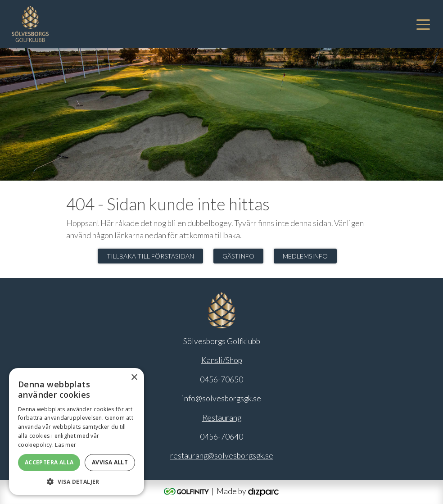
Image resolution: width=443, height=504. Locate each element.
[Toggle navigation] (423, 24)
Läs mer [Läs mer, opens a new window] (66, 445)
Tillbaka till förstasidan (150, 256)
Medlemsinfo (305, 256)
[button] (77, 481)
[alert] (77, 431)
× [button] (134, 378)
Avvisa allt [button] (110, 462)
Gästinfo (238, 256)
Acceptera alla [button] (49, 462)
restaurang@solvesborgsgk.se (222, 456)
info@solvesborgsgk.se (221, 398)
